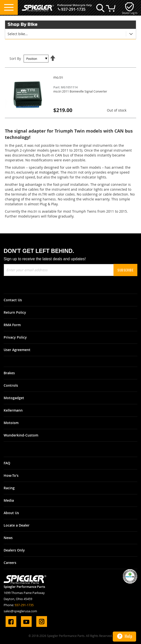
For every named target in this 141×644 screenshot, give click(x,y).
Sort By (15, 58)
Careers (10, 563)
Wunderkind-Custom (21, 435)
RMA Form (12, 325)
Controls (11, 385)
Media (9, 500)
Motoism (11, 423)
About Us (11, 513)
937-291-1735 (73, 9)
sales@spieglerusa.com (20, 611)
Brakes (9, 373)
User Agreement (17, 350)
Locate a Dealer (17, 525)
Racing (9, 488)
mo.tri (58, 77)
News (8, 538)
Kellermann (13, 410)
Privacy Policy (15, 337)
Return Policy (15, 312)
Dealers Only (14, 550)
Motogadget (14, 398)
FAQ (7, 463)
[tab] (70, 34)
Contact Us (13, 300)
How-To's (11, 475)
